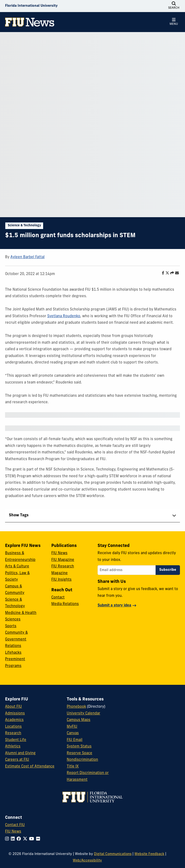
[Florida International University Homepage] (31, 6)
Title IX (73, 767)
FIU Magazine (63, 560)
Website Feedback (149, 854)
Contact (58, 598)
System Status (79, 747)
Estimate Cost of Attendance (30, 767)
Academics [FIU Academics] (14, 720)
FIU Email (75, 740)
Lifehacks (13, 653)
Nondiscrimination (82, 760)
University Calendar (83, 714)
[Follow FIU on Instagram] (8, 839)
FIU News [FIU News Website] (13, 832)
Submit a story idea (114, 606)
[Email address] (127, 570)
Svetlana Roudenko (64, 316)
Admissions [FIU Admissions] (15, 714)
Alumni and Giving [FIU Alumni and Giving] (20, 753)
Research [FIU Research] (13, 733)
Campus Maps (79, 720)
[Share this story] (171, 273)
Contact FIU (15, 825)
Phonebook (76, 707)
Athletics (13, 747)
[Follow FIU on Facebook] (20, 839)
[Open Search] (174, 6)
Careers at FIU (17, 760)
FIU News (59, 553)
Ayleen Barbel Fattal (27, 257)
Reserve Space (79, 753)
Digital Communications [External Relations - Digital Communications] (113, 854)
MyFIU (72, 727)
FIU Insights (61, 580)
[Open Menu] (174, 22)
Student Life (16, 740)
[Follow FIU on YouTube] (33, 839)
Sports (11, 626)
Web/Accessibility (87, 861)
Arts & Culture (17, 567)
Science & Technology (24, 225)
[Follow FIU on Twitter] (26, 839)
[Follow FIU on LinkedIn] (14, 839)
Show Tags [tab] (19, 515)
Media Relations (65, 604)
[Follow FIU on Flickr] (39, 839)
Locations (13, 727)
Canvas (73, 733)
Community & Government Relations (16, 639)
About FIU (13, 707)
